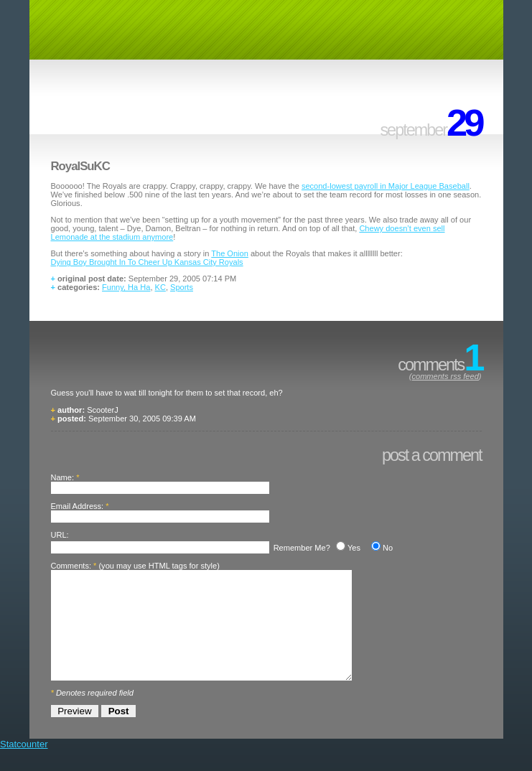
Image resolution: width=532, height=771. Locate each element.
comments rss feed (445, 376)
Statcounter (24, 766)
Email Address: (78, 506)
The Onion (230, 253)
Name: (63, 477)
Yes (354, 548)
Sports (182, 287)
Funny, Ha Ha (126, 287)
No (388, 548)
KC (160, 287)
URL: (60, 535)
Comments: (71, 566)
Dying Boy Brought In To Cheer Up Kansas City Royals (147, 262)
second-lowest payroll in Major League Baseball (386, 186)
